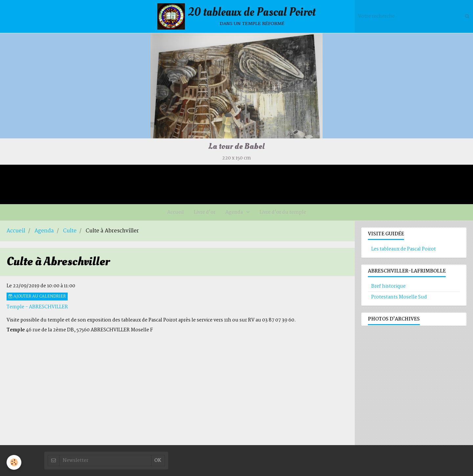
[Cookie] (14, 462)
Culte (70, 231)
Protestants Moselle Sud (399, 297)
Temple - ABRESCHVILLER (37, 307)
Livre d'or (205, 212)
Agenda (235, 212)
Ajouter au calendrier (37, 297)
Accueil (176, 212)
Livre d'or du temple (283, 212)
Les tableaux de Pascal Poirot (404, 249)
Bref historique (388, 286)
